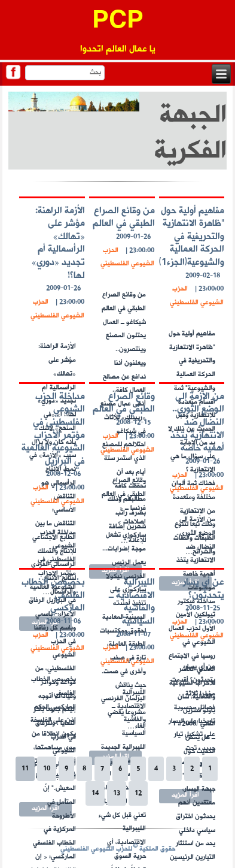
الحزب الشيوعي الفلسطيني (197, 296)
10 (47, 769)
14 (95, 793)
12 (138, 793)
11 (25, 769)
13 (117, 793)
